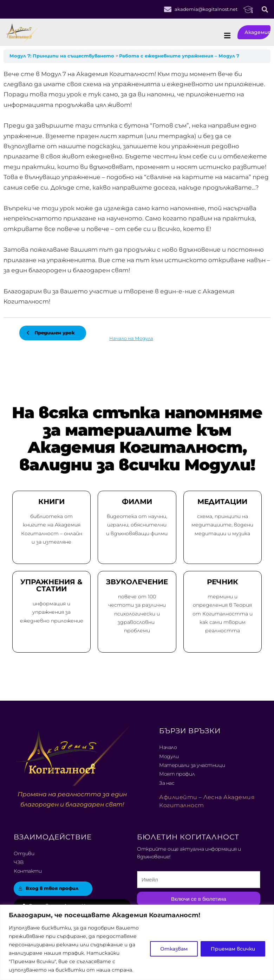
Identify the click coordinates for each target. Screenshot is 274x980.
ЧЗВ (19, 862)
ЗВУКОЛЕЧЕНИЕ (137, 582)
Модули (169, 756)
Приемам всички (233, 949)
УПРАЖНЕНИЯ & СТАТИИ (51, 585)
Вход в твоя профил (48, 888)
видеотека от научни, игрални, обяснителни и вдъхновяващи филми (137, 525)
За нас (167, 783)
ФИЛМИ (137, 502)
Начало (168, 747)
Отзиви (24, 853)
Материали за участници (192, 765)
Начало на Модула (131, 338)
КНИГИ (51, 502)
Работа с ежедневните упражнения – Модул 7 (179, 56)
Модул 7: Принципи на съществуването (63, 56)
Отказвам (174, 949)
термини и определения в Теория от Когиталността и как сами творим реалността (223, 614)
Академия (257, 32)
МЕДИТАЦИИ (222, 502)
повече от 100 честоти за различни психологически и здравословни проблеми (137, 614)
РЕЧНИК (223, 582)
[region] (137, 942)
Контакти (28, 871)
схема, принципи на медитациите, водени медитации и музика (222, 525)
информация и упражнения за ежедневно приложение (52, 612)
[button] (265, 9)
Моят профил (177, 774)
